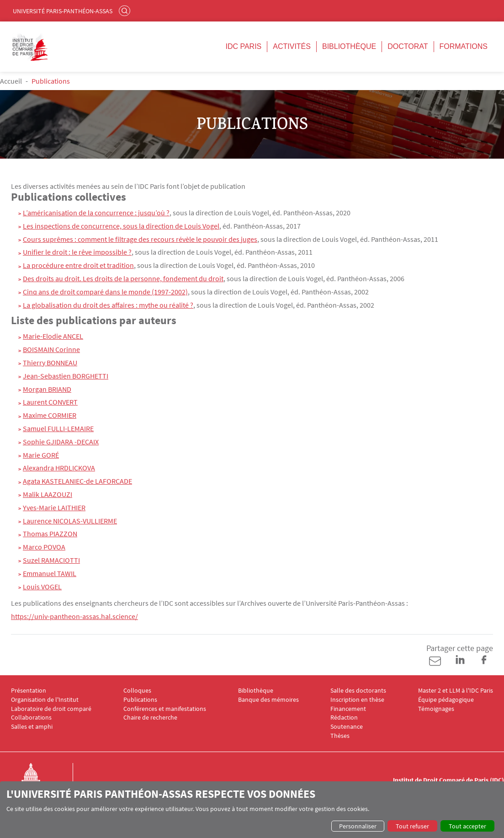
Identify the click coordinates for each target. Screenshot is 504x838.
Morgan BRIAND (47, 389)
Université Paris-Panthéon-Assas (63, 11)
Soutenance (347, 727)
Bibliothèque (349, 46)
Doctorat (408, 46)
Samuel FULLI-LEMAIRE (58, 428)
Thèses (340, 736)
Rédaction (344, 718)
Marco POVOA (44, 547)
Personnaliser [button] (358, 826)
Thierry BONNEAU (50, 363)
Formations (464, 46)
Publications (140, 700)
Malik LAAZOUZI (48, 494)
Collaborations (31, 718)
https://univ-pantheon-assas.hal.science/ (74, 616)
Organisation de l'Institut (45, 700)
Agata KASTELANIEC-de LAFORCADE (77, 481)
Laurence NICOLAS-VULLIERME (70, 521)
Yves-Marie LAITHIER (54, 507)
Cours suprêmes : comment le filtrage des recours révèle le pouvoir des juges (140, 239)
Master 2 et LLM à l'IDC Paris (456, 691)
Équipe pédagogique (446, 700)
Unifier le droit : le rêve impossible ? (77, 252)
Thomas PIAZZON (50, 534)
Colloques (137, 691)
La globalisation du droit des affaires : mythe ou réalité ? (108, 305)
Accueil (11, 81)
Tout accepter (467, 826)
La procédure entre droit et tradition (78, 265)
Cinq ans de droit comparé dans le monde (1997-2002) (105, 292)
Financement (348, 709)
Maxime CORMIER (50, 415)
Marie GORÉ (41, 455)
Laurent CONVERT (50, 402)
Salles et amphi (32, 727)
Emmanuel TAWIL (50, 573)
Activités (292, 46)
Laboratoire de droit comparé (51, 709)
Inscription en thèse (357, 700)
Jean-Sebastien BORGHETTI (66, 376)
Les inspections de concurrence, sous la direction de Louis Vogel (121, 226)
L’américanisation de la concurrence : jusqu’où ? (96, 213)
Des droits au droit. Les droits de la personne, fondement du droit (123, 278)
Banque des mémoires (268, 700)
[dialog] (252, 810)
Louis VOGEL (42, 587)
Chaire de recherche (150, 718)
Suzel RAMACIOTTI (51, 560)
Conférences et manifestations (165, 709)
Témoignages (436, 709)
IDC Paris (243, 46)
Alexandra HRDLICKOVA (59, 468)
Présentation (29, 691)
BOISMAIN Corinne (51, 349)
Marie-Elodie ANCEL (53, 336)
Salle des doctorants (358, 691)
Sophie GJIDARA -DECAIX (61, 442)
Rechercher (126, 11)
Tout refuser (412, 826)
